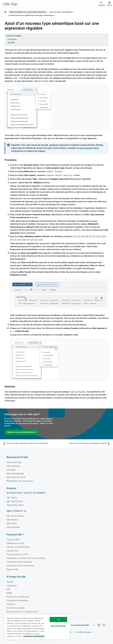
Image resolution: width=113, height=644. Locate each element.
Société (10, 581)
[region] (37, 627)
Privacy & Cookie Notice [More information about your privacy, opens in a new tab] (34, 636)
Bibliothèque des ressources (20, 480)
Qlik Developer (13, 465)
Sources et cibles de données (20, 565)
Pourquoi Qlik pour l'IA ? (17, 554)
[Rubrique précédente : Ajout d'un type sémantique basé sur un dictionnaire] (29, 443)
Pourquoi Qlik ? (13, 539)
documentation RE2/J (89, 148)
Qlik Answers (13, 519)
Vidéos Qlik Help (14, 462)
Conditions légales (83, 632)
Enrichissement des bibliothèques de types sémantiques (31, 15)
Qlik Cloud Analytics (16, 515)
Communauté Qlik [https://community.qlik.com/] (80, 625)
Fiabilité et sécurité (15, 543)
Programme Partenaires (17, 600)
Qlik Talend (12, 497)
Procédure (12, 39)
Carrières (11, 604)
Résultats (11, 43)
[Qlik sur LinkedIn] (99, 624)
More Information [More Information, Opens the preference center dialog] (58, 626)
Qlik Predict (12, 523)
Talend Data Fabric (15, 504)
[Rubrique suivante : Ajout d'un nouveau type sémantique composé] (84, 443)
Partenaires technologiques (19, 561)
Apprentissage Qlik (15, 473)
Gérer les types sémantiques (61, 12)
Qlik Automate (13, 527)
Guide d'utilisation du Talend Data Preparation (28, 12)
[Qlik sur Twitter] (94, 624)
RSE (8, 589)
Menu (109, 5)
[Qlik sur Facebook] (104, 624)
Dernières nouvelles (16, 607)
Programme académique (18, 596)
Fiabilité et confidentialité (18, 546)
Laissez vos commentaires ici (21, 432)
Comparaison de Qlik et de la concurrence (26, 558)
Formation (11, 469)
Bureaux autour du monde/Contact (22, 611)
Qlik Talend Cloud (15, 501)
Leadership (12, 585)
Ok (58, 619)
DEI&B (9, 592)
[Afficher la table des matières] (5, 12)
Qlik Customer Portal (16, 477)
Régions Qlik (12, 569)
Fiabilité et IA (12, 550)
